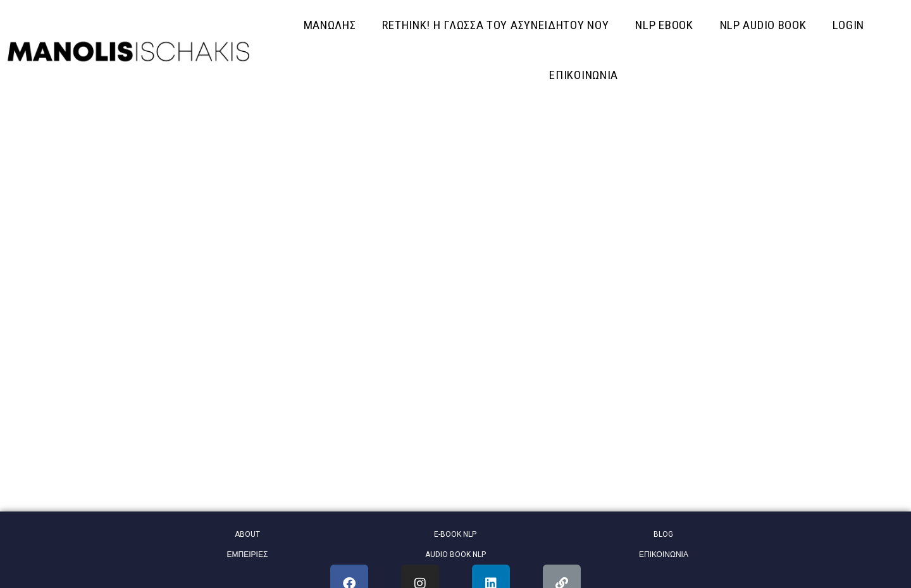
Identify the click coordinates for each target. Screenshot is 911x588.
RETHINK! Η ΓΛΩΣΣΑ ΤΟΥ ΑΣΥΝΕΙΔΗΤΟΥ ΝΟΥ (495, 25)
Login (848, 25)
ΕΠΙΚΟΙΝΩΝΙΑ (584, 75)
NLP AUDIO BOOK (763, 25)
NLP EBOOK (664, 25)
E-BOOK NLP (455, 534)
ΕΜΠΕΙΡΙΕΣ (248, 554)
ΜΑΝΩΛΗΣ (330, 25)
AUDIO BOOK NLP (455, 554)
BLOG (663, 534)
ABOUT (247, 534)
